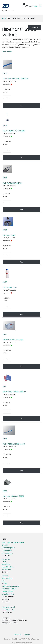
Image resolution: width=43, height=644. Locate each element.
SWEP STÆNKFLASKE (10, 287)
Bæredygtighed (8, 591)
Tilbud (4, 562)
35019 (5, 178)
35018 (5, 230)
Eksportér (35, 27)
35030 (5, 73)
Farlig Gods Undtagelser (11, 586)
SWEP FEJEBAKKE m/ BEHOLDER (14, 131)
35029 (5, 126)
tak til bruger (6, 570)
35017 (5, 282)
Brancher (5, 576)
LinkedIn (27, 635)
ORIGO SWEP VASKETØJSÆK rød (14, 392)
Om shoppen (7, 550)
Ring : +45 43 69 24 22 (8, 11)
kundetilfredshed (8, 567)
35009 (5, 491)
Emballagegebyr (8, 594)
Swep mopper (7, 51)
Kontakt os (6, 559)
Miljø (3, 581)
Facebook (18, 635)
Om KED (5, 545)
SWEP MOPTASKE (9, 235)
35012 (5, 334)
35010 (5, 439)
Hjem (4, 18)
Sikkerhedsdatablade (9, 589)
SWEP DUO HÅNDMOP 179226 (13, 496)
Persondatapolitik (8, 548)
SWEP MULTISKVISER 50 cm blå (14, 444)
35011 (4, 387)
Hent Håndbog (7, 578)
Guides (4, 584)
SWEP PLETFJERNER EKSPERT (13, 183)
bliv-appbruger (7, 553)
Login (36, 6)
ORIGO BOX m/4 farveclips (13, 340)
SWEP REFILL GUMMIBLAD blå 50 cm (15, 79)
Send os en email (8, 607)
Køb (21, 105)
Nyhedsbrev (6, 564)
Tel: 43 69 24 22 (8, 610)
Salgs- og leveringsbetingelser (13, 542)
